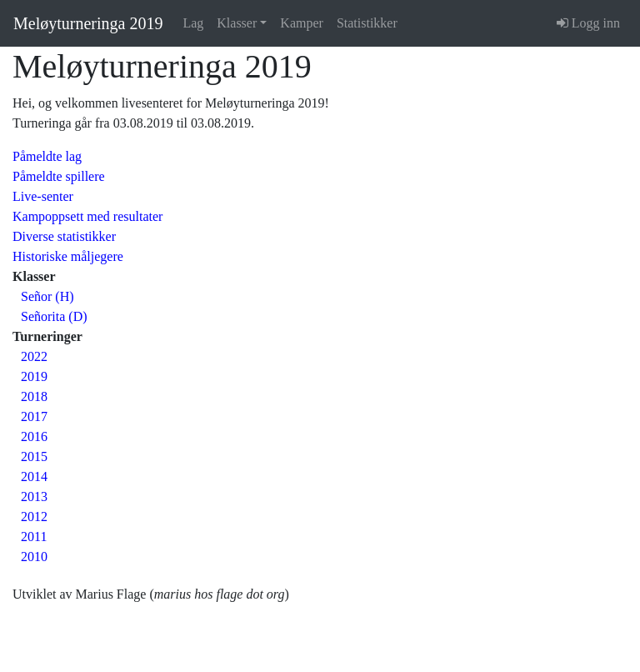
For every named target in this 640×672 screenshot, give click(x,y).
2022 (34, 356)
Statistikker (367, 23)
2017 (34, 416)
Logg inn (588, 23)
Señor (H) (47, 296)
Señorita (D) (54, 316)
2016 (34, 436)
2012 (34, 517)
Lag (193, 23)
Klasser (237, 23)
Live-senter (43, 196)
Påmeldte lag (47, 156)
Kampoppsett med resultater (87, 216)
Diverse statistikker (64, 236)
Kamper (302, 23)
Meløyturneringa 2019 (88, 23)
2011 (34, 537)
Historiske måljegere (68, 256)
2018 (34, 396)
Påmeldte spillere (59, 176)
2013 (34, 496)
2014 (34, 476)
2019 (34, 376)
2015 (34, 456)
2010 (34, 557)
